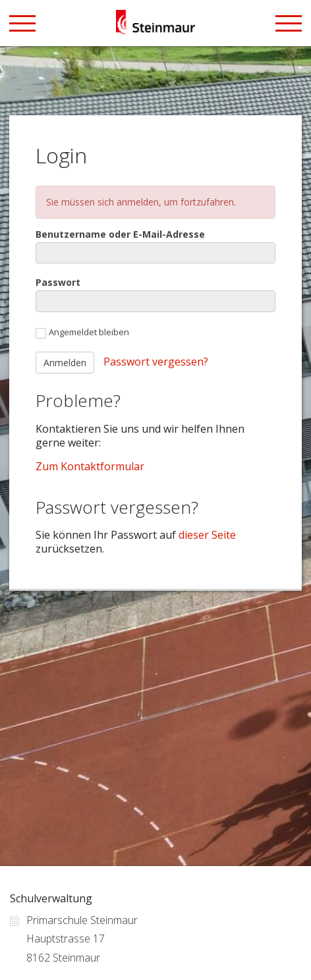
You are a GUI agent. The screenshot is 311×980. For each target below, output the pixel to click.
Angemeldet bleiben (82, 333)
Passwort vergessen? (156, 362)
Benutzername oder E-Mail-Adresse (120, 234)
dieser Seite (207, 535)
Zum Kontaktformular (90, 466)
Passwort (58, 283)
